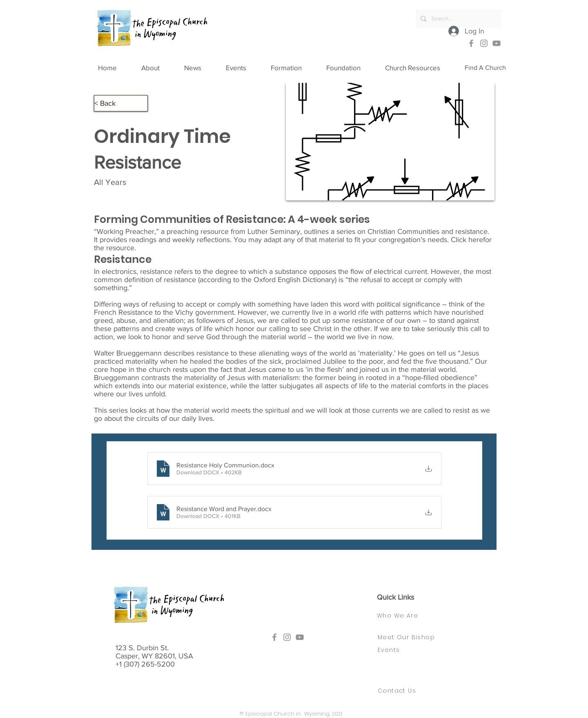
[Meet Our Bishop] (412, 637)
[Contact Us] (402, 691)
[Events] (391, 650)
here (476, 240)
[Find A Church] (485, 68)
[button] (159, 68)
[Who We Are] (405, 616)
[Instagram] (484, 43)
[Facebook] (471, 43)
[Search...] (458, 19)
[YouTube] (497, 43)
